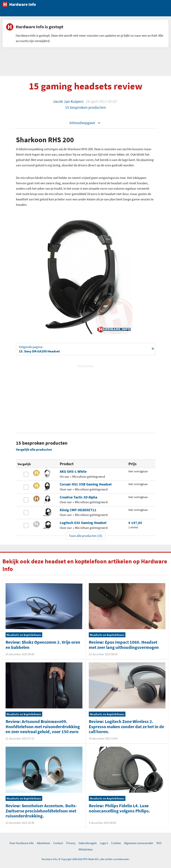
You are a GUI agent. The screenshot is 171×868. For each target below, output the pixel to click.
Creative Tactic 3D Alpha (78, 497)
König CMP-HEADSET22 (78, 510)
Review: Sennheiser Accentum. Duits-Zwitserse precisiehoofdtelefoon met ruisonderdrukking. (41, 811)
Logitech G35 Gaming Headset (83, 523)
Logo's (104, 843)
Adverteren (43, 843)
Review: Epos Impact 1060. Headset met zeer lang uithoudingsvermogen (124, 645)
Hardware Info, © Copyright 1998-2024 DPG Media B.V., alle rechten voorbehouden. (86, 859)
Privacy (71, 843)
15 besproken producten (85, 107)
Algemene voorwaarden (139, 843)
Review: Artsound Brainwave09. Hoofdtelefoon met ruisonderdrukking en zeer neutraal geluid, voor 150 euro (43, 726)
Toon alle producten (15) (86, 536)
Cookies (116, 843)
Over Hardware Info (22, 843)
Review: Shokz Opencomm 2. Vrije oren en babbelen (43, 645)
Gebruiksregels (88, 843)
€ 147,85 (135, 523)
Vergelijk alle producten (34, 449)
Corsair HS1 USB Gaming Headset (86, 484)
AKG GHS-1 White (73, 471)
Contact (58, 843)
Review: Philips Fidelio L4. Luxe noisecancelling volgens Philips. (119, 808)
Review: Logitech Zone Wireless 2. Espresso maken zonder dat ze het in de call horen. (126, 726)
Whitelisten (86, 849)
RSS (159, 843)
